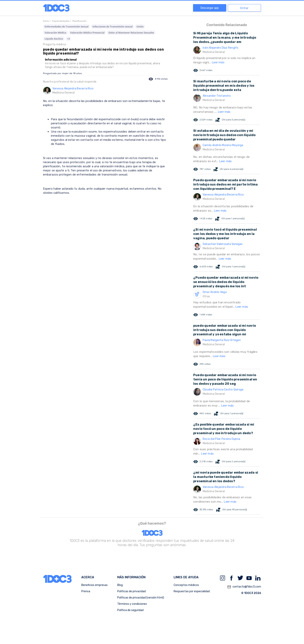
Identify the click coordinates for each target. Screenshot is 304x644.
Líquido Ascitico (54, 39)
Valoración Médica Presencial (87, 33)
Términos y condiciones (132, 604)
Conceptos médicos (186, 585)
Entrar (244, 8)
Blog (120, 585)
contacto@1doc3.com (244, 587)
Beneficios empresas (94, 585)
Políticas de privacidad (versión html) (141, 598)
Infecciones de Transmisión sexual (113, 27)
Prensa (86, 591)
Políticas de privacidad (131, 591)
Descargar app (210, 8)
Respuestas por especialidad (192, 591)
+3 (68, 39)
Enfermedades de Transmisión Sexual (67, 27)
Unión (140, 27)
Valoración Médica (55, 33)
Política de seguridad (130, 610)
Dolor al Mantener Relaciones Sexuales (131, 33)
